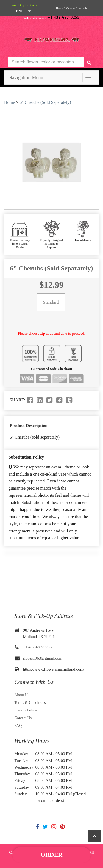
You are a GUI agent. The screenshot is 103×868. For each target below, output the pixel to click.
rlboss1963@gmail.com (43, 658)
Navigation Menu (26, 77)
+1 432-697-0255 (37, 647)
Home (9, 102)
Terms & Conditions (30, 703)
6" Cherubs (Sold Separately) (45, 102)
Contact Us (23, 718)
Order (51, 855)
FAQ (18, 726)
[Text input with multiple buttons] (46, 62)
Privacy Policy (26, 710)
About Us (22, 695)
